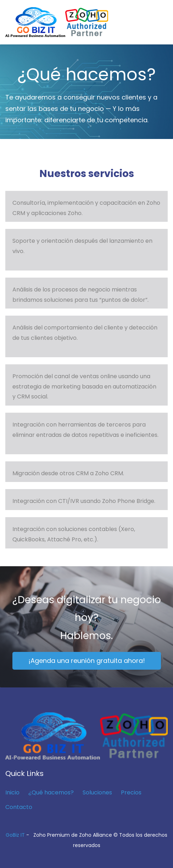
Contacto (19, 807)
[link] (86, 717)
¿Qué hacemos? (51, 792)
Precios (131, 792)
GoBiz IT (15, 835)
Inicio (12, 792)
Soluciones (97, 792)
